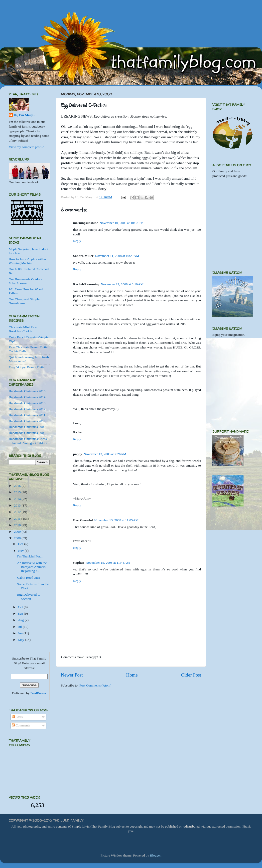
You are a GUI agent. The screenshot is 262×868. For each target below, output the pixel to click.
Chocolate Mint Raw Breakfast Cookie (23, 329)
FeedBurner (38, 693)
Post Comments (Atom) (95, 685)
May (21, 640)
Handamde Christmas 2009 (27, 427)
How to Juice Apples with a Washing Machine (27, 261)
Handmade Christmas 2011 (27, 415)
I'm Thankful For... (30, 556)
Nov (21, 551)
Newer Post (72, 675)
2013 (18, 505)
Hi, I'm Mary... (24, 115)
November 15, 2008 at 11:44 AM (108, 563)
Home (132, 675)
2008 (18, 538)
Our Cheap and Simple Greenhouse (24, 301)
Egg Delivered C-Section (29, 597)
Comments (21, 725)
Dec (21, 544)
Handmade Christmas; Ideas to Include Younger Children (28, 441)
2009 (18, 532)
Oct (21, 607)
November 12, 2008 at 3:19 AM (122, 284)
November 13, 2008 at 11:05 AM (116, 520)
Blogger (155, 855)
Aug (21, 620)
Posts (17, 717)
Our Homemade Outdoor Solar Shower (26, 281)
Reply (77, 241)
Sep (21, 613)
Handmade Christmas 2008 (27, 433)
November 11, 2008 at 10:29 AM (117, 256)
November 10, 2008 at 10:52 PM (122, 223)
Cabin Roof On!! (29, 578)
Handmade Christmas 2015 (27, 391)
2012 (18, 512)
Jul (20, 627)
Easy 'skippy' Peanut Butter (27, 367)
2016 (18, 486)
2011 (18, 519)
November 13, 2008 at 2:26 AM (105, 454)
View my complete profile (26, 147)
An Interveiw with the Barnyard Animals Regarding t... (32, 567)
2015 (18, 492)
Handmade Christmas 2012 (27, 409)
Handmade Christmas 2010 (27, 421)
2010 (18, 525)
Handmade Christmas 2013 (27, 403)
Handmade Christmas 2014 (27, 397)
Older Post (191, 675)
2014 (18, 499)
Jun (21, 633)
